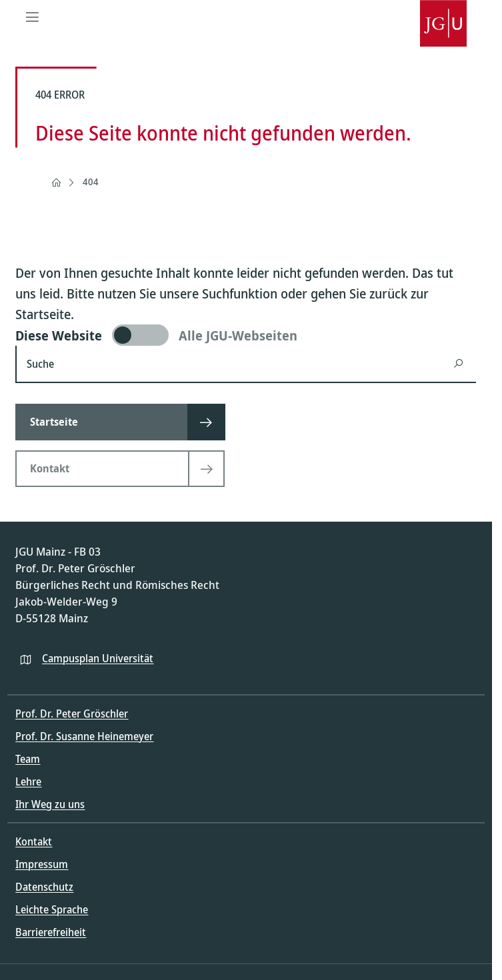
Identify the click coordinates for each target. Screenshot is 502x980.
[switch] (246, 335)
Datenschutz (44, 887)
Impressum (42, 864)
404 (91, 182)
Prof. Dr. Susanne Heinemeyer (84, 736)
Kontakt (34, 841)
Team (28, 759)
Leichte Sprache (52, 909)
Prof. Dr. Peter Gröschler (72, 714)
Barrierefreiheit (51, 932)
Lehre (28, 781)
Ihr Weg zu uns (50, 804)
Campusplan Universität (98, 658)
